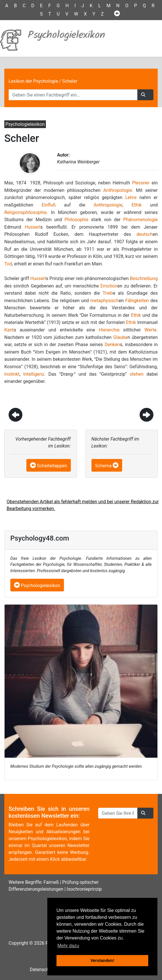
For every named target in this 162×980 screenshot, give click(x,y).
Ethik (137, 205)
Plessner (141, 183)
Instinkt (12, 374)
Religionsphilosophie (25, 212)
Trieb (108, 293)
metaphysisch (105, 301)
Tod (8, 264)
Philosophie (76, 220)
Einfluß (49, 205)
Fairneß (51, 882)
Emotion (109, 286)
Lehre (131, 197)
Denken (112, 345)
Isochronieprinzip (84, 889)
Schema (104, 466)
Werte (151, 330)
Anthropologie (118, 190)
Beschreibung (144, 278)
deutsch (145, 234)
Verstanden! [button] (102, 960)
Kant (9, 330)
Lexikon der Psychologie (33, 81)
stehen (136, 374)
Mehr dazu (68, 946)
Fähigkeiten (137, 301)
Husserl (33, 227)
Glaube (120, 337)
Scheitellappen (52, 466)
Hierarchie (109, 330)
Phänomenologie (140, 220)
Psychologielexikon (37, 586)
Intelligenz (34, 374)
